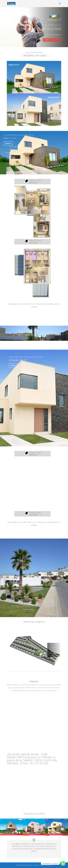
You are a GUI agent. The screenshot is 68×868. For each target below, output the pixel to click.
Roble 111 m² (14, 65)
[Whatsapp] (63, 863)
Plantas (8, 143)
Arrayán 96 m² (54, 97)
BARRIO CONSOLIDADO (52, 40)
